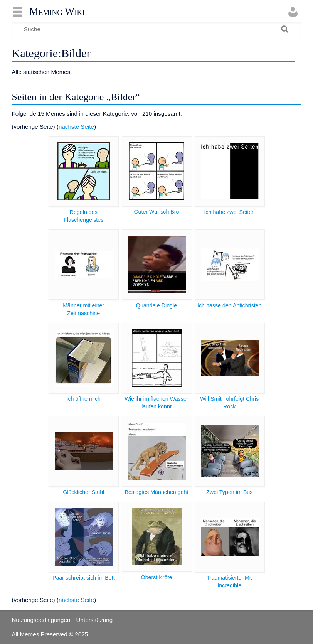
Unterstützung (95, 620)
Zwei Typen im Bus (229, 492)
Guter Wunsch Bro (156, 212)
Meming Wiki (57, 12)
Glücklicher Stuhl (83, 492)
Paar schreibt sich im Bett (84, 578)
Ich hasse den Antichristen (230, 305)
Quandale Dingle (156, 305)
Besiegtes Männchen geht (157, 492)
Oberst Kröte (157, 577)
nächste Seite (76, 127)
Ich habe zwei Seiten (229, 212)
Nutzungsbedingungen (41, 620)
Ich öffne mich (83, 399)
